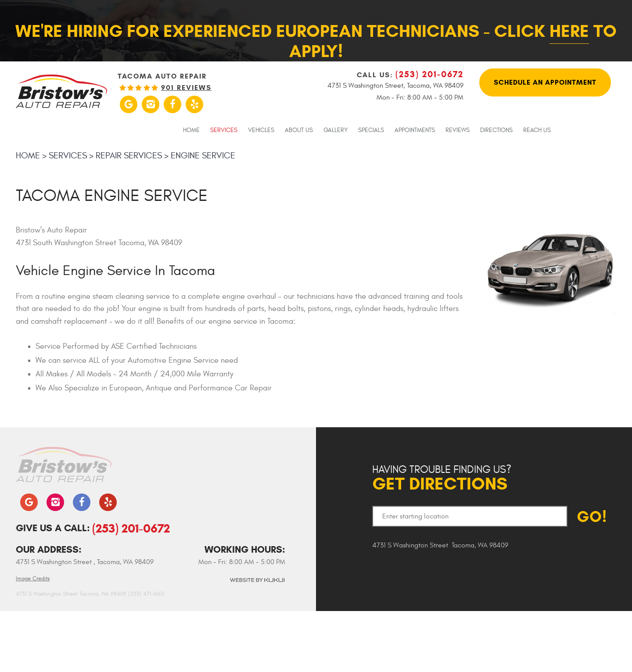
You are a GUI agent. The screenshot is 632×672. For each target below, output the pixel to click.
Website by (257, 580)
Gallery (336, 130)
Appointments (415, 130)
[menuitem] (191, 130)
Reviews (458, 130)
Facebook (172, 104)
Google (129, 104)
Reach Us (537, 130)
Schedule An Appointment (545, 82)
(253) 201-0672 (131, 528)
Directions (496, 130)
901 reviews (186, 88)
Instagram (151, 104)
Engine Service (203, 155)
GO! (592, 517)
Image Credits (33, 579)
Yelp (194, 104)
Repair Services (129, 155)
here (569, 31)
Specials (371, 130)
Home (191, 130)
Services (224, 130)
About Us (299, 130)
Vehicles (261, 130)
